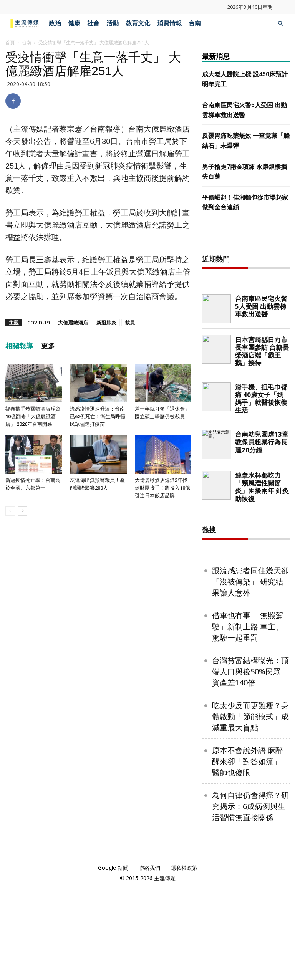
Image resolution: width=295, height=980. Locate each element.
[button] (280, 24)
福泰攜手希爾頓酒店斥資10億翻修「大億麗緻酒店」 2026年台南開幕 (33, 416)
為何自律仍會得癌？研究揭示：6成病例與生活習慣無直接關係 (250, 900)
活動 (113, 23)
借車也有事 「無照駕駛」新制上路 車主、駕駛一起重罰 (248, 721)
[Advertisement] (249, 285)
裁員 (130, 323)
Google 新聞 (113, 962)
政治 (55, 23)
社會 (93, 23)
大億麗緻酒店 (73, 323)
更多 (48, 346)
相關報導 (19, 346)
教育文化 (138, 23)
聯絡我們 (149, 962)
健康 (74, 23)
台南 (195, 23)
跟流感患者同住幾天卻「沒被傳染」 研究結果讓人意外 (250, 676)
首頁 (10, 42)
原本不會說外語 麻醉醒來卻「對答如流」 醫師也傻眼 (248, 855)
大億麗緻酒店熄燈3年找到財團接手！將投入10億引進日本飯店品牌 (162, 488)
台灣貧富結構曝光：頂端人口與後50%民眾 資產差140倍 (250, 766)
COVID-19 (38, 323)
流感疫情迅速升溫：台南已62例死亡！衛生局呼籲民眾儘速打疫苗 (98, 416)
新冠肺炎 (106, 323)
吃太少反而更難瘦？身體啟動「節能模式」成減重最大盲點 (250, 810)
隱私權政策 (184, 962)
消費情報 (169, 23)
